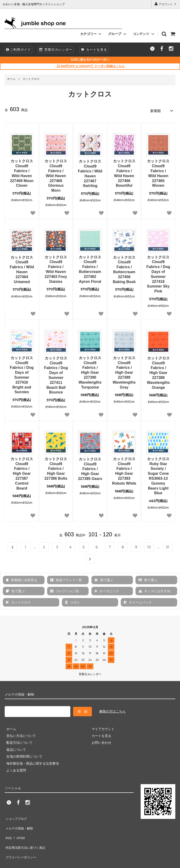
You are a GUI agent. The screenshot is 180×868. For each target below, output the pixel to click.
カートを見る (94, 50)
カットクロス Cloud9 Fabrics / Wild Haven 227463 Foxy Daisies (56, 268)
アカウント (166, 4)
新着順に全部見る (22, 579)
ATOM (19, 829)
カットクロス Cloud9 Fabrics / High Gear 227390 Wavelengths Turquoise (90, 371)
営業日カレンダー (56, 50)
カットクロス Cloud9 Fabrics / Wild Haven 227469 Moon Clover (22, 172)
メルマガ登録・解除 (19, 821)
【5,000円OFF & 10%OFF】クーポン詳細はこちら (90, 66)
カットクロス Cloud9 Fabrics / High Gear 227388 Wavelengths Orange (158, 371)
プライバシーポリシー (21, 842)
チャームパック (138, 601)
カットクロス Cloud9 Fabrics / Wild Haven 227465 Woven (158, 172)
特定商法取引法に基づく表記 (26, 835)
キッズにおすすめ (154, 590)
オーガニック (107, 590)
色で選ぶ (15, 590)
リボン (72, 601)
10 (149, 545)
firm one (40, 862)
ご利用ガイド (19, 50)
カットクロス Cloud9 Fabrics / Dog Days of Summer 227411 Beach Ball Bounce (56, 374)
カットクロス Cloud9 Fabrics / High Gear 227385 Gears (90, 467)
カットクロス (31, 79)
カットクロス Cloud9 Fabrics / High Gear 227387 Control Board (22, 472)
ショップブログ (16, 815)
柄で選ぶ (148, 579)
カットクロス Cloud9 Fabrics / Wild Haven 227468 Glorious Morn (56, 174)
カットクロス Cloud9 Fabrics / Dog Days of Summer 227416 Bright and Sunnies (22, 373)
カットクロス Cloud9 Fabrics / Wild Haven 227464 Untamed (22, 268)
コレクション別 (64, 590)
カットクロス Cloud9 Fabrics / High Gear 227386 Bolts (56, 467)
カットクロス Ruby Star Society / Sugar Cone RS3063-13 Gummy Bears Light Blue (158, 474)
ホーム (11, 79)
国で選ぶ (104, 579)
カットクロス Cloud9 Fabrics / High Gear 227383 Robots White (124, 469)
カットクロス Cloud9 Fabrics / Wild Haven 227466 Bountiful (124, 172)
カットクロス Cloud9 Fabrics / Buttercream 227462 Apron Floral (90, 268)
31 (168, 545)
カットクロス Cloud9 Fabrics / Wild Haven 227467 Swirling (90, 172)
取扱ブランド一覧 (66, 579)
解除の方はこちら (112, 709)
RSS (8, 829)
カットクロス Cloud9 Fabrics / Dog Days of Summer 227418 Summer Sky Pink (158, 273)
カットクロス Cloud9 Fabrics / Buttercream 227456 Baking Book (124, 268)
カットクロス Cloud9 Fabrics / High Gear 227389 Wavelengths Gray (124, 371)
